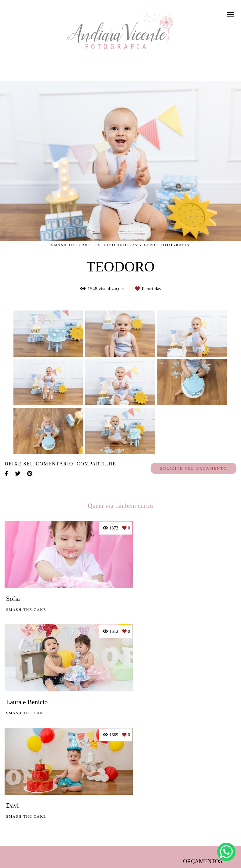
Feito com (120, 863)
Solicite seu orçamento (194, 468)
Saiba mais (96, 818)
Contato (204, 841)
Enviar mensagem (207, 780)
